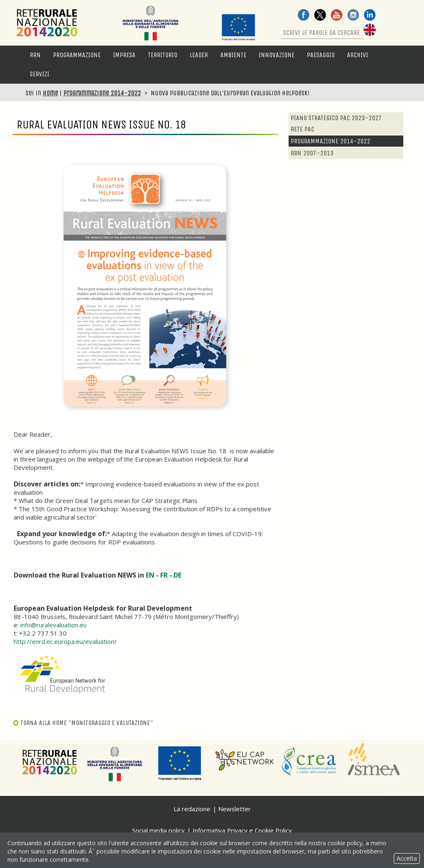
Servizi (40, 74)
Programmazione (77, 55)
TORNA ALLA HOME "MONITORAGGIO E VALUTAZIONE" (83, 723)
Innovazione (277, 55)
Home (50, 93)
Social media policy (158, 830)
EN (151, 575)
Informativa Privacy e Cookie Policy (242, 830)
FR (165, 575)
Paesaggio (321, 55)
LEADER (199, 55)
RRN (35, 55)
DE (177, 575)
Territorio (163, 55)
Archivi (358, 55)
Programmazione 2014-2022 (102, 93)
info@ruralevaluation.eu (53, 625)
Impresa (124, 55)
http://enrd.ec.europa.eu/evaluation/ (65, 641)
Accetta (407, 858)
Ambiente (233, 55)
